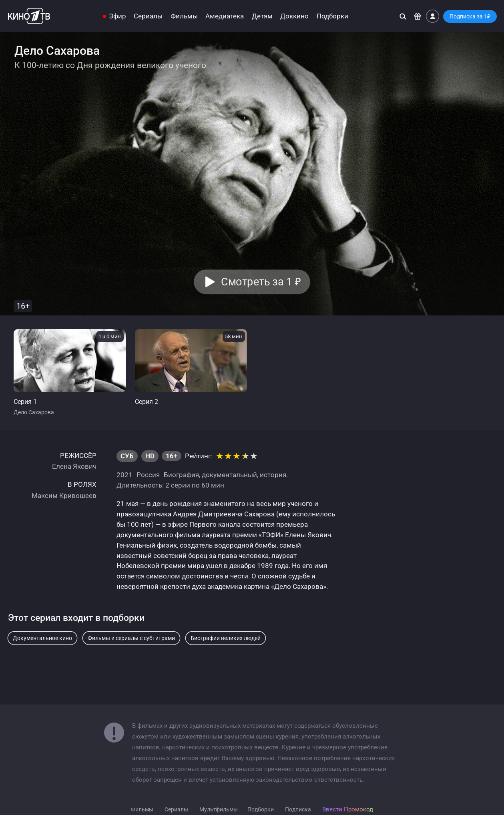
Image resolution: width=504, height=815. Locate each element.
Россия (148, 475)
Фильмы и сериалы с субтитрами (131, 638)
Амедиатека (225, 16)
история (273, 475)
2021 (124, 475)
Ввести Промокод (348, 809)
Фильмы (184, 16)
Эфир (117, 16)
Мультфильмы (219, 809)
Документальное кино (42, 638)
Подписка (298, 809)
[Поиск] (403, 16)
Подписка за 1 (470, 16)
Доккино (294, 16)
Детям (262, 16)
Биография (181, 475)
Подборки (332, 16)
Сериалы (148, 16)
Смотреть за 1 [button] (261, 282)
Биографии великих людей (226, 638)
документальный (229, 475)
